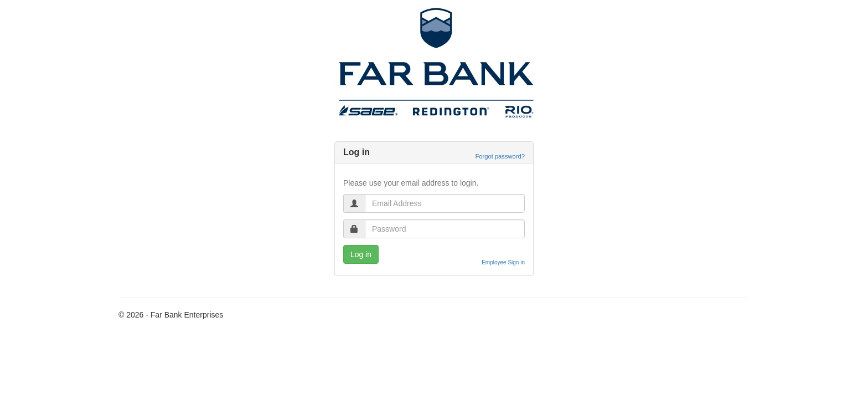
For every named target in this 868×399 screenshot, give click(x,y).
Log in (361, 254)
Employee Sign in (503, 262)
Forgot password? (500, 156)
